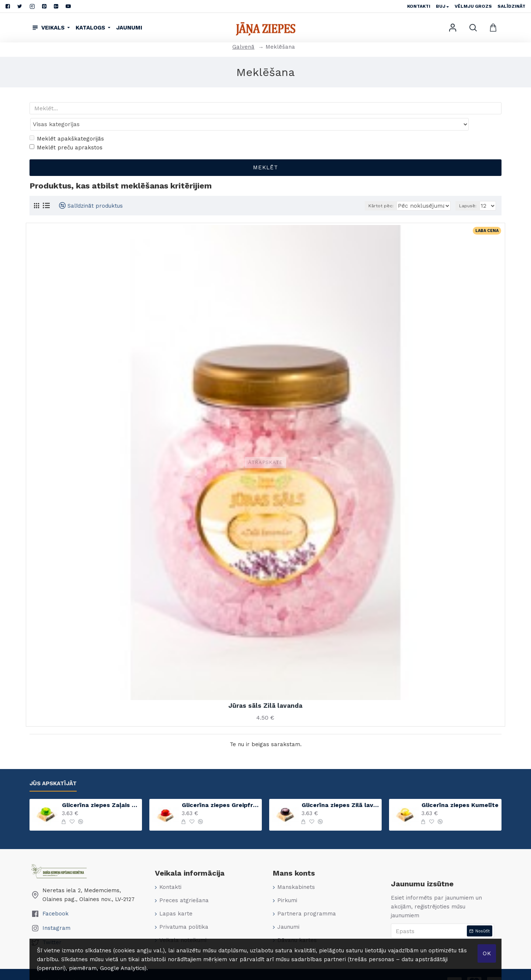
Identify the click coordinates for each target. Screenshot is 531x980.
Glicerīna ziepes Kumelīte (460, 791)
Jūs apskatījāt (53, 769)
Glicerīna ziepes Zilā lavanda (340, 791)
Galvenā (243, 47)
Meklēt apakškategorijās (67, 124)
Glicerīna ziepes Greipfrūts (221, 791)
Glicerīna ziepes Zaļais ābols (101, 791)
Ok (487, 953)
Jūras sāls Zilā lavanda (265, 691)
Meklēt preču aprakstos (66, 133)
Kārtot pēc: (385, 191)
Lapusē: (469, 191)
